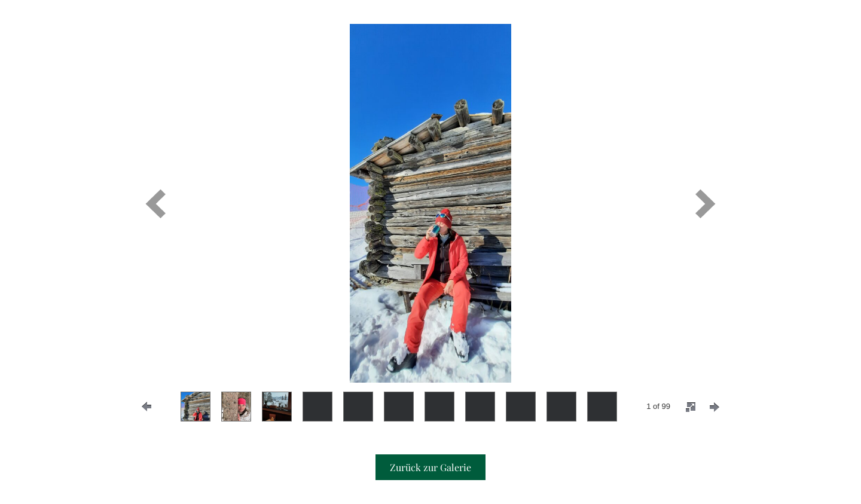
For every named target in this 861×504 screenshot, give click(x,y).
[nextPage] (715, 407)
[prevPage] (146, 407)
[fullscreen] (691, 407)
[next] (706, 204)
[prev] (155, 204)
